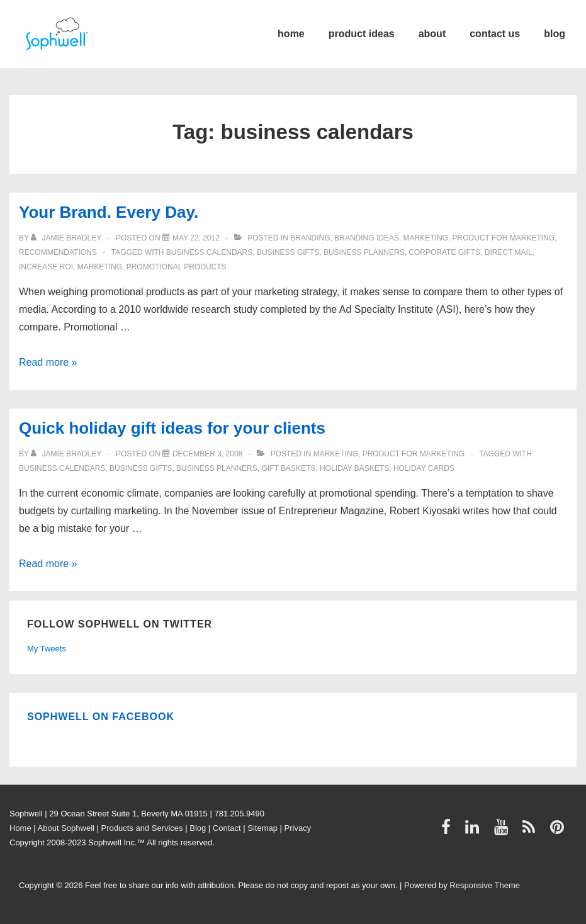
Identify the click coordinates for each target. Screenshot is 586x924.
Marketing (426, 238)
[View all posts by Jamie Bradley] (67, 238)
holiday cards (424, 468)
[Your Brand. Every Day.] (196, 238)
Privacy (298, 828)
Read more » (48, 362)
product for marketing (504, 238)
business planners (364, 252)
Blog (198, 828)
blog (555, 34)
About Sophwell (66, 828)
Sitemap (262, 828)
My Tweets (47, 649)
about (432, 34)
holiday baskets (354, 468)
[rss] (532, 831)
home (291, 34)
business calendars (209, 252)
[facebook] (449, 831)
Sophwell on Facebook (101, 717)
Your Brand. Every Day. (109, 212)
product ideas (362, 34)
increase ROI (46, 267)
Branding (310, 238)
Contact (227, 828)
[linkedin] (475, 831)
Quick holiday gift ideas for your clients (172, 428)
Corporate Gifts (444, 252)
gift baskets (288, 468)
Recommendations (58, 252)
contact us (495, 34)
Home (20, 828)
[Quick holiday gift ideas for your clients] (207, 454)
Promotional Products (177, 267)
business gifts (288, 252)
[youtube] (504, 831)
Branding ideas (367, 238)
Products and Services (142, 828)
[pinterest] (559, 831)
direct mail (509, 252)
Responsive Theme (485, 885)
